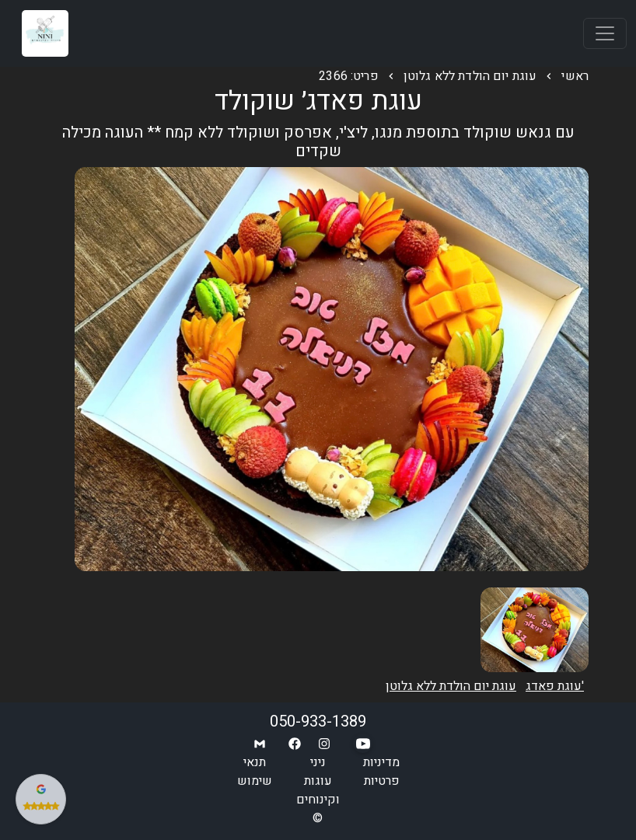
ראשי (575, 76)
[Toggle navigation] (605, 33)
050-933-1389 (318, 721)
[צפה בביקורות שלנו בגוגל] (41, 799)
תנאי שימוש (255, 772)
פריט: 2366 (349, 76)
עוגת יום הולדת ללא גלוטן (470, 76)
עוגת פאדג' (555, 686)
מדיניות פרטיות (381, 772)
